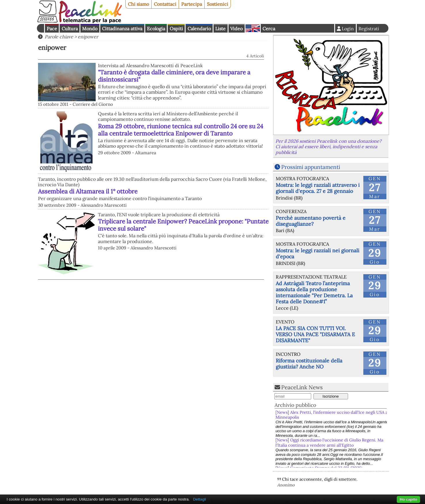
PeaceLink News (302, 387)
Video (236, 29)
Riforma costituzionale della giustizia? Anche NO (309, 364)
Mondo (90, 29)
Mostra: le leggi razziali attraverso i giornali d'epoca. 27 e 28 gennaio (318, 188)
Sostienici (218, 4)
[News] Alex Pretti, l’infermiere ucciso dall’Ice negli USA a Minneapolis (331, 415)
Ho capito (408, 499)
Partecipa (192, 4)
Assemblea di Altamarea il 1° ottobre (88, 191)
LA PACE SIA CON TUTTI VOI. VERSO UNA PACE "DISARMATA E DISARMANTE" (315, 334)
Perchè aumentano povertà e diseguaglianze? (311, 221)
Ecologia (156, 29)
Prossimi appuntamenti (311, 167)
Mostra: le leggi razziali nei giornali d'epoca (318, 253)
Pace (52, 29)
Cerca (269, 29)
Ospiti (176, 29)
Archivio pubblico (295, 405)
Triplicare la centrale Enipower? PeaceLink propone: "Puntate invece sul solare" (183, 225)
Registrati (369, 29)
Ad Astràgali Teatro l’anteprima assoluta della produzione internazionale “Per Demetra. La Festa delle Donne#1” (314, 292)
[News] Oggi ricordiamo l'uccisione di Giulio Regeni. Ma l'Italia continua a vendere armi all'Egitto (329, 442)
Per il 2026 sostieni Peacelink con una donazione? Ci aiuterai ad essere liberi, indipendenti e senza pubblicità (328, 146)
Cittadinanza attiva (122, 29)
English (253, 28)
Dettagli (200, 499)
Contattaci (165, 4)
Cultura (70, 29)
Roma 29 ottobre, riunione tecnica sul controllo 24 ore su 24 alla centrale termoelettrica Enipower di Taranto (181, 130)
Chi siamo (138, 4)
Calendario (199, 29)
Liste (220, 29)
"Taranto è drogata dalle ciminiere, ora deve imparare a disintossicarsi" (174, 76)
